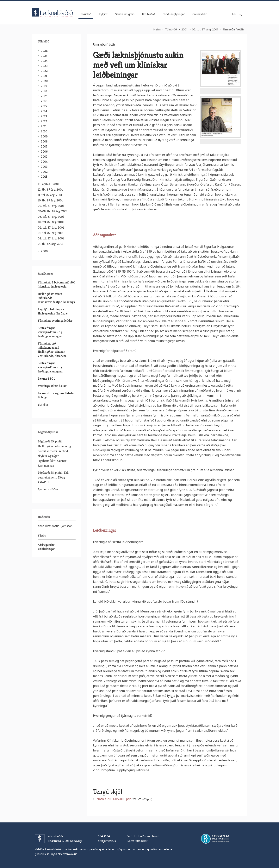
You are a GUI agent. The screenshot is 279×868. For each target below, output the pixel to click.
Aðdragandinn (105, 235)
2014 (44, 111)
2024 (44, 61)
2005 (44, 157)
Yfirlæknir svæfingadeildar (55, 321)
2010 (44, 131)
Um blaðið (149, 14)
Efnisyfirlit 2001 (48, 184)
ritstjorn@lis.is (107, 841)
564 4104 (104, 836)
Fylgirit (103, 14)
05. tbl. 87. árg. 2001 (205, 29)
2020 (44, 81)
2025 (44, 56)
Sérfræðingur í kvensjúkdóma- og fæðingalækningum (50, 367)
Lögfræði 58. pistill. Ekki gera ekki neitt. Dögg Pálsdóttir (54, 477)
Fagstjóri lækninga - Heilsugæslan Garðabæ (53, 311)
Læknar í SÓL (46, 379)
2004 (44, 162)
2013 (44, 116)
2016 (44, 101)
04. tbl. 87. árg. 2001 (51, 228)
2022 (44, 71)
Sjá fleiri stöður (48, 489)
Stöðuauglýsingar (174, 14)
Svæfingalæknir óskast (53, 386)
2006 (44, 152)
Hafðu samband (148, 836)
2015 (44, 106)
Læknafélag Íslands (215, 839)
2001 (184, 29)
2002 (44, 172)
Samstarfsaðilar (137, 841)
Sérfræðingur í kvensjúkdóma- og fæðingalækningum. (50, 332)
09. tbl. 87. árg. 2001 (51, 206)
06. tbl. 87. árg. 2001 (51, 217)
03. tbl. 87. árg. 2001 (51, 233)
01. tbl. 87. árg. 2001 (51, 244)
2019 (44, 86)
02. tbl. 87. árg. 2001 (51, 238)
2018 (44, 91)
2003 (44, 167)
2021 (44, 76)
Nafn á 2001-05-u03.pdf (114, 799)
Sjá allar (43, 404)
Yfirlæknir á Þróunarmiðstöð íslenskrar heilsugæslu (57, 284)
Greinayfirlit (200, 14)
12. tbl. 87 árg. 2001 (50, 190)
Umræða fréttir (233, 29)
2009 (44, 136)
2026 (44, 51)
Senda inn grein (125, 14)
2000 (44, 251)
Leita (240, 14)
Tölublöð (171, 29)
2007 (44, 146)
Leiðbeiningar (105, 530)
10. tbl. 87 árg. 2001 (50, 200)
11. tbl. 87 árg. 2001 (50, 195)
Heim (157, 29)
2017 (44, 96)
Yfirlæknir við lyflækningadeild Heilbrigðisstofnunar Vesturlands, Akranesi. (52, 350)
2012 (44, 121)
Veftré (131, 836)
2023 (44, 66)
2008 (44, 141)
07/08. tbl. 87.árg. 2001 (53, 211)
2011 (44, 126)
